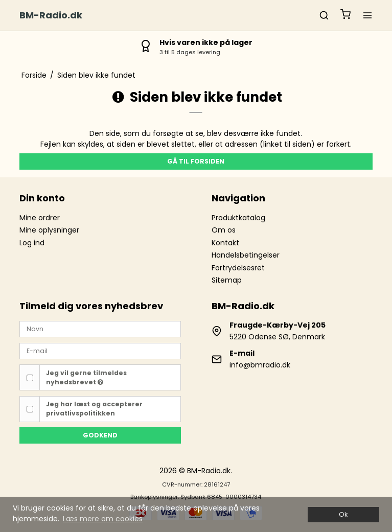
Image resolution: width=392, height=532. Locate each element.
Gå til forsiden (196, 161)
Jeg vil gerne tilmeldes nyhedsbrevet (86, 377)
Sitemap (227, 280)
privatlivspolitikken (80, 413)
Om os (224, 230)
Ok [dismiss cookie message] (343, 514)
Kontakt (225, 243)
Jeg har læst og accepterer (94, 409)
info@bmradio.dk (260, 365)
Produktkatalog (238, 218)
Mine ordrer (40, 218)
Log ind (32, 243)
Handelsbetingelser (246, 255)
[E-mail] (100, 351)
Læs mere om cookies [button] (103, 519)
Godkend (100, 435)
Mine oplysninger (49, 230)
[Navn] (100, 329)
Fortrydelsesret (238, 268)
